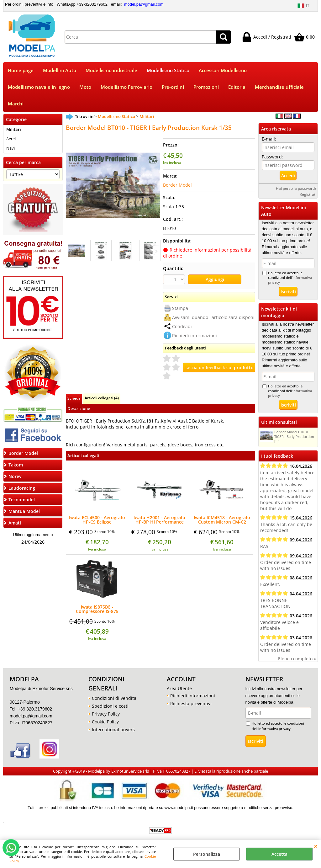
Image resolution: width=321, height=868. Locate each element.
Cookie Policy (105, 722)
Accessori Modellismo (223, 70)
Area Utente (179, 688)
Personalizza (207, 854)
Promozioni (206, 87)
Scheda (74, 398)
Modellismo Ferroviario (126, 87)
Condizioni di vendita (114, 698)
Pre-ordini (173, 87)
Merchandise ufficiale (279, 87)
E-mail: (269, 139)
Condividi (182, 326)
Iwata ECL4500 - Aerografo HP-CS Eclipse (97, 520)
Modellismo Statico (168, 70)
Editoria (237, 87)
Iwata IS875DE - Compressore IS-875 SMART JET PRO (97, 609)
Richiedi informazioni (195, 335)
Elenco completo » (297, 659)
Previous (70, 251)
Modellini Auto (60, 70)
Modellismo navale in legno (39, 87)
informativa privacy (274, 729)
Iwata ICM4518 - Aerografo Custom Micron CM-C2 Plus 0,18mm (222, 520)
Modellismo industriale (111, 70)
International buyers (113, 730)
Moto (85, 87)
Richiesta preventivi (191, 703)
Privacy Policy (106, 714)
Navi (11, 148)
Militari (14, 129)
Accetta (279, 854)
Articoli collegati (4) (102, 398)
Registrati (308, 194)
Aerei (11, 139)
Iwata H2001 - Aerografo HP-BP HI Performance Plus (159, 520)
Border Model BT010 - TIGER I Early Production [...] (287, 437)
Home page (21, 70)
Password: (272, 157)
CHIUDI (316, 846)
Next (156, 251)
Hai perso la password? (296, 188)
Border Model (177, 185)
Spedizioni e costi (110, 706)
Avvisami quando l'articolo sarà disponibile (217, 317)
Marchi (16, 104)
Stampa (180, 308)
